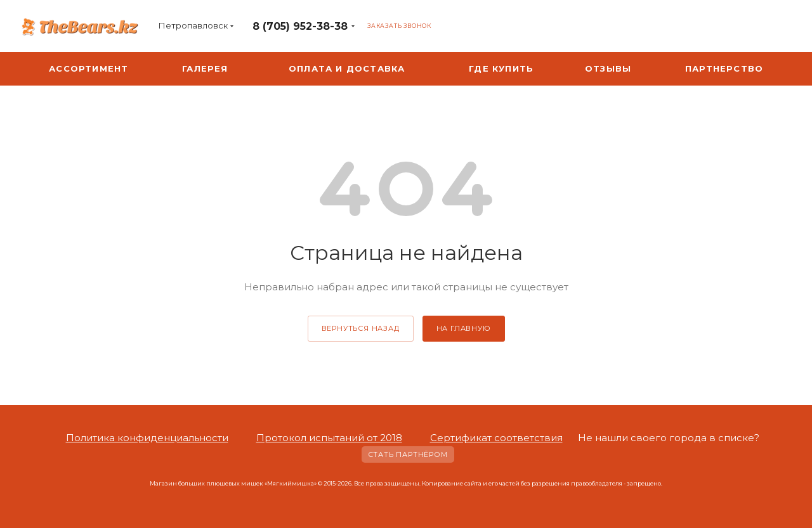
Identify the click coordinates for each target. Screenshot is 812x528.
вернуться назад (361, 328)
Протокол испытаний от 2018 (329, 438)
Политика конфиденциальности (147, 438)
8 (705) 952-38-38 (300, 26)
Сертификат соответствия (496, 438)
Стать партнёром (408, 454)
